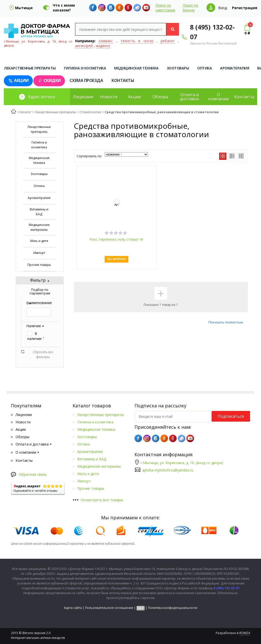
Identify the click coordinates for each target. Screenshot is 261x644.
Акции (18, 81)
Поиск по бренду (190, 8)
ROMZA (245, 633)
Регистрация (245, 8)
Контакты (123, 80)
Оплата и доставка (189, 97)
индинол (103, 46)
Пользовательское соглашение (109, 608)
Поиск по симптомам (165, 8)
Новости (109, 97)
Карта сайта (73, 608)
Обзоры (160, 97)
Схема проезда (86, 80)
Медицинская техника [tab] (136, 68)
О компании (218, 97)
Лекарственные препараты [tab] (30, 68)
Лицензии (83, 97)
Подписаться (231, 416)
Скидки (49, 81)
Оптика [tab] (204, 68)
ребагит (168, 41)
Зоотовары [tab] (178, 68)
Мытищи (24, 8)
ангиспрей (84, 46)
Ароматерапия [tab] (235, 68)
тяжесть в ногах (137, 41)
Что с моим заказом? (64, 8)
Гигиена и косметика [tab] (85, 68)
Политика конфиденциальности (173, 608)
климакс (106, 41)
